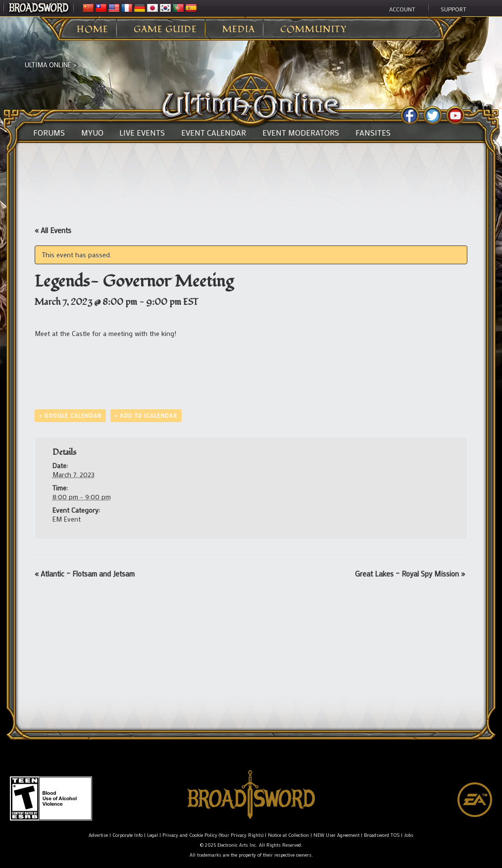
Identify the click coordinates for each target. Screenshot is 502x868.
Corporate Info (127, 835)
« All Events (53, 230)
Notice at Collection (288, 835)
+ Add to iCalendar (146, 416)
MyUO (92, 133)
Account (402, 9)
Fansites (373, 133)
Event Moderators (301, 133)
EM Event (67, 519)
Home (93, 30)
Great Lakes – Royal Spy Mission (410, 574)
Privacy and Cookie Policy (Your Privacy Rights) (213, 835)
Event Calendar (214, 133)
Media (239, 30)
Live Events (142, 133)
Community (313, 30)
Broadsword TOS (382, 835)
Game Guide (165, 30)
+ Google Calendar (70, 416)
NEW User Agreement (336, 835)
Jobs (409, 835)
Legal (152, 835)
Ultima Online (48, 65)
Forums (49, 133)
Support (453, 9)
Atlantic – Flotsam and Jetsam (85, 574)
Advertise (98, 835)
